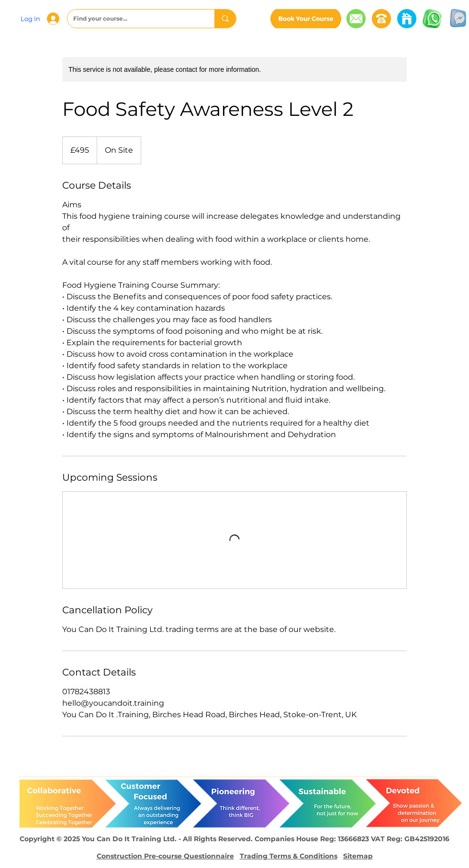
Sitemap (358, 856)
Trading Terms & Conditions (289, 856)
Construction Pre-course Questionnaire (165, 856)
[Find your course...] (134, 19)
